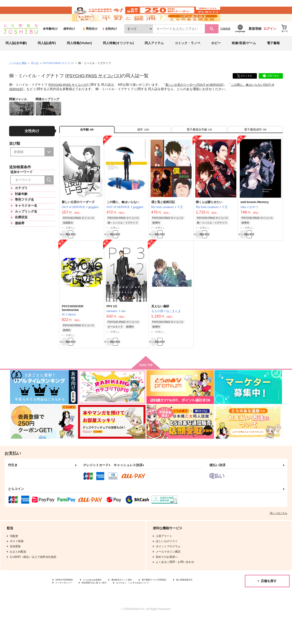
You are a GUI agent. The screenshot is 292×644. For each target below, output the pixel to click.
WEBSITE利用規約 (67, 601)
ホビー (216, 56)
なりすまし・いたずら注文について (77, 609)
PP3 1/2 (112, 325)
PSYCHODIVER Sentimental (74, 327)
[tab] (143, 144)
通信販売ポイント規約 (137, 601)
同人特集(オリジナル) (118, 56)
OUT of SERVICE (217, 97)
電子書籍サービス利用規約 (177, 601)
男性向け (90, 41)
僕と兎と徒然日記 (163, 218)
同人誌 (37, 76)
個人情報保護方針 (66, 605)
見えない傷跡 (160, 325)
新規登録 (255, 41)
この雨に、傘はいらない (255, 97)
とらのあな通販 (19, 76)
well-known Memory (255, 218)
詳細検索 (225, 41)
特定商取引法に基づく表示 (135, 605)
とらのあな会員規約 (101, 601)
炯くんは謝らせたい (209, 218)
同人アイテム (154, 56)
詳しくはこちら (279, 534)
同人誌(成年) (47, 56)
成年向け (69, 41)
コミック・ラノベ (188, 56)
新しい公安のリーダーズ (186, 97)
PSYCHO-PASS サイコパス (95, 88)
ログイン (270, 41)
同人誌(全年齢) (16, 56)
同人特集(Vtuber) (79, 56)
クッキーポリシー (98, 605)
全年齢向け (50, 41)
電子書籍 (273, 56)
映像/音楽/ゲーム (244, 56)
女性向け (109, 41)
